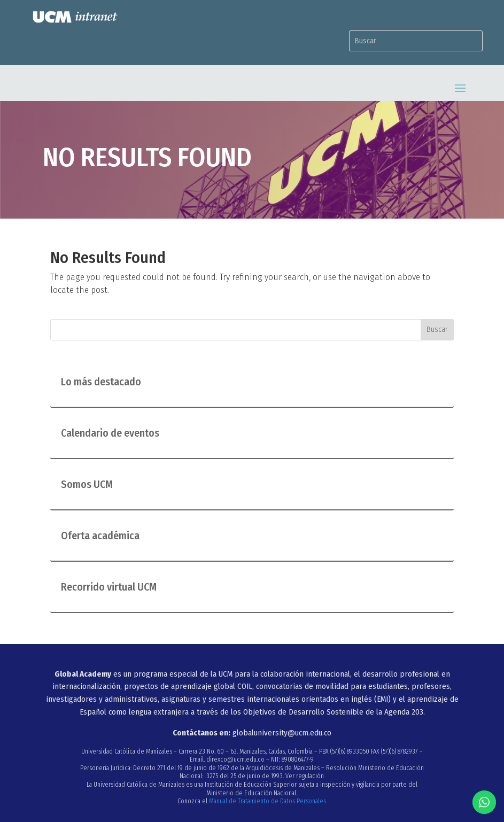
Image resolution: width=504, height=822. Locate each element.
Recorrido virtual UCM (109, 587)
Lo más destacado (101, 382)
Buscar (437, 329)
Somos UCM (87, 484)
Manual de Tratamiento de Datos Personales (267, 801)
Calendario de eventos (110, 433)
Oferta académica (100, 536)
